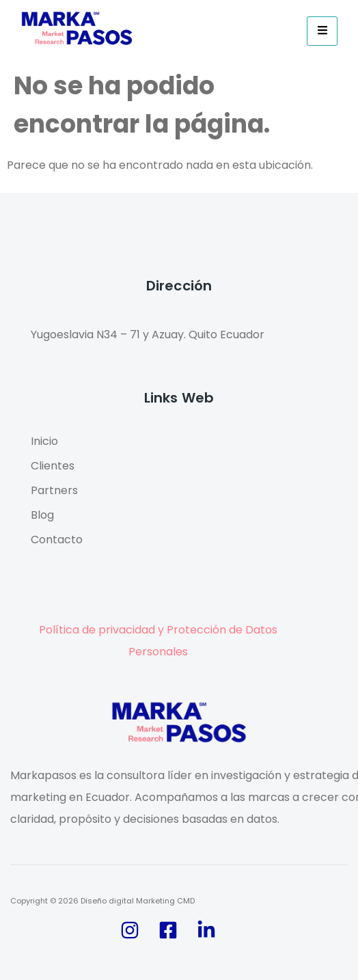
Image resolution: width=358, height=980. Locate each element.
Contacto (57, 540)
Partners (54, 490)
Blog (42, 515)
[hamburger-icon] (322, 31)
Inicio (44, 441)
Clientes (53, 466)
